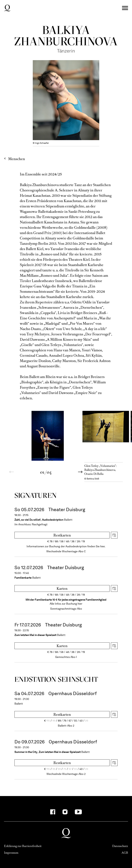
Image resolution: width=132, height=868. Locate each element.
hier (80, 604)
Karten (62, 589)
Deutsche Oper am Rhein (7, 8)
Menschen (17, 159)
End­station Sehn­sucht (56, 679)
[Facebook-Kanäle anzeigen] (53, 812)
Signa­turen (35, 495)
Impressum (11, 853)
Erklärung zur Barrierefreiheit (23, 846)
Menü (125, 8)
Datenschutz (120, 846)
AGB (125, 853)
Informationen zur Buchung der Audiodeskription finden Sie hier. (66, 546)
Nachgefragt (40, 524)
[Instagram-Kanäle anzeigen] (65, 812)
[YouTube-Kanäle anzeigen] (78, 812)
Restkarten (62, 535)
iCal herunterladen (114, 535)
